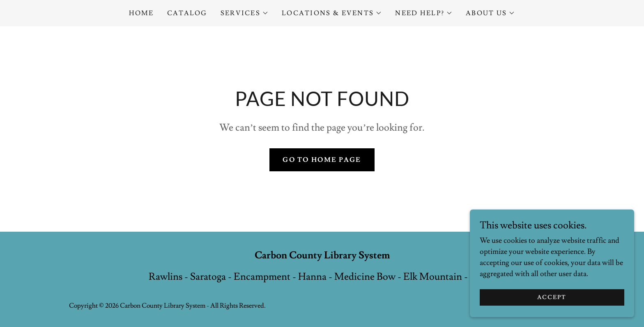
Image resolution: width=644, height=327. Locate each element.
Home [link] (141, 13)
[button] (245, 13)
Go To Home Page (322, 160)
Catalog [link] (187, 13)
